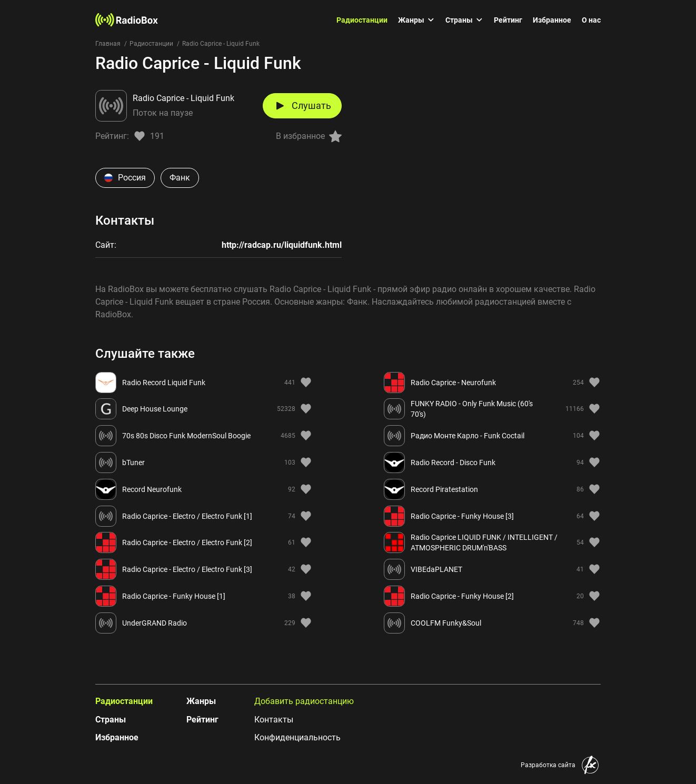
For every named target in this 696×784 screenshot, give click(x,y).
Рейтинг (508, 20)
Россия (125, 178)
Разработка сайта (548, 765)
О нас (591, 20)
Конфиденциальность (297, 737)
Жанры (416, 20)
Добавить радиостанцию (304, 701)
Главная (108, 44)
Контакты (274, 720)
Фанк (180, 178)
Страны (464, 20)
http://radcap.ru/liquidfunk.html (282, 245)
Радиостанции (362, 20)
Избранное (552, 20)
